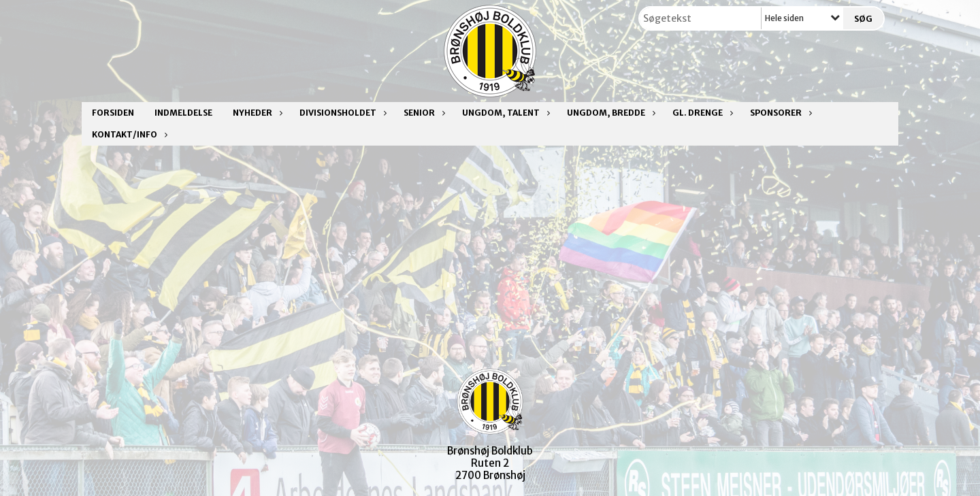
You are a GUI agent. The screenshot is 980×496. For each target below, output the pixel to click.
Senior (423, 113)
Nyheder (256, 113)
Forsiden (113, 113)
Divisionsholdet (341, 113)
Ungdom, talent (504, 113)
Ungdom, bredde (609, 113)
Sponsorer (779, 113)
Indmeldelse (183, 113)
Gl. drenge (701, 113)
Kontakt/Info (128, 134)
